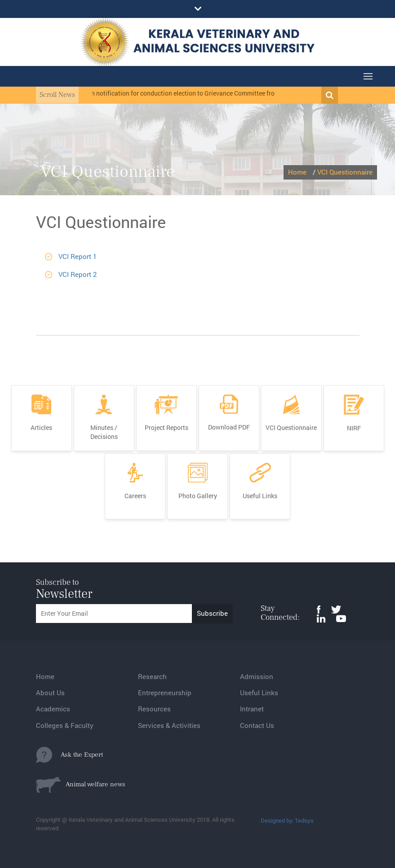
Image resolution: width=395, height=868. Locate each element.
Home (297, 172)
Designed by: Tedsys (287, 820)
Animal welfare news (81, 785)
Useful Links (259, 693)
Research (152, 676)
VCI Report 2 (78, 274)
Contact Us (257, 725)
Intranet (252, 709)
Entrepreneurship (165, 693)
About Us (50, 693)
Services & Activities (169, 725)
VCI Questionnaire (345, 172)
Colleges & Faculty (65, 725)
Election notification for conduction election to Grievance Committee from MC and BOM (197, 93)
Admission (257, 676)
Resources (154, 709)
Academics (53, 709)
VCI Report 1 (78, 256)
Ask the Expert (69, 755)
